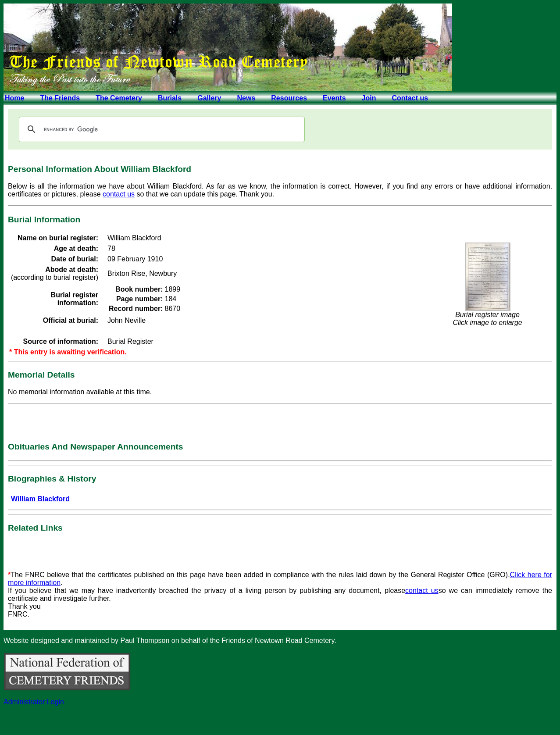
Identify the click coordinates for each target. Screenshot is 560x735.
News (246, 98)
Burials (170, 98)
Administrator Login (34, 702)
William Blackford (40, 499)
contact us (119, 194)
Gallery (209, 98)
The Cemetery (119, 98)
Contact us (410, 98)
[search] (161, 129)
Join (369, 98)
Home (14, 98)
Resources (289, 98)
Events (334, 98)
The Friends (60, 98)
